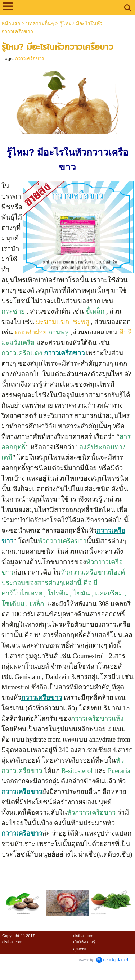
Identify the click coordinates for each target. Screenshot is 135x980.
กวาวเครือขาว (30, 59)
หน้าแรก (11, 23)
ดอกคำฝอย (31, 332)
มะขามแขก (53, 322)
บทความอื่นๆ (40, 23)
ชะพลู (81, 322)
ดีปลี (125, 332)
